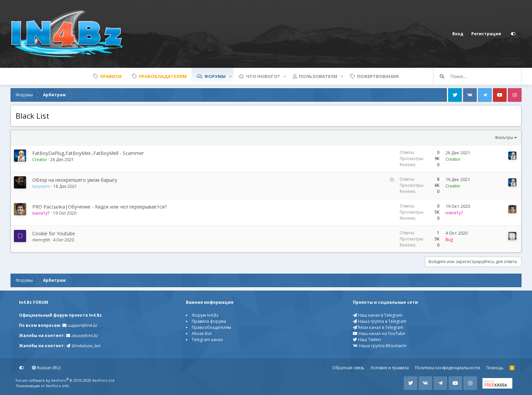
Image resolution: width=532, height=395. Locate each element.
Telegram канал (207, 340)
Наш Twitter (367, 340)
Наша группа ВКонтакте (380, 346)
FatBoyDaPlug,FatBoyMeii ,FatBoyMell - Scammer (88, 153)
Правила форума (209, 321)
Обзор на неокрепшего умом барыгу (75, 180)
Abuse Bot (202, 333)
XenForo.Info (58, 386)
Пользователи (318, 76)
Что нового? (263, 76)
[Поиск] (486, 76)
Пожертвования (378, 76)
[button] (230, 76)
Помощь (495, 368)
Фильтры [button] (504, 137)
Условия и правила (390, 368)
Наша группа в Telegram (380, 321)
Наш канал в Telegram (378, 315)
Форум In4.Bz (205, 315)
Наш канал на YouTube (379, 333)
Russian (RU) (46, 368)
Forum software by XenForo (65, 380)
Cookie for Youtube (54, 233)
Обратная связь (348, 368)
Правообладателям (211, 327)
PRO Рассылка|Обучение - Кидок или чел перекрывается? (99, 207)
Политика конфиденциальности (448, 368)
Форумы (215, 76)
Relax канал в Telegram (378, 327)
